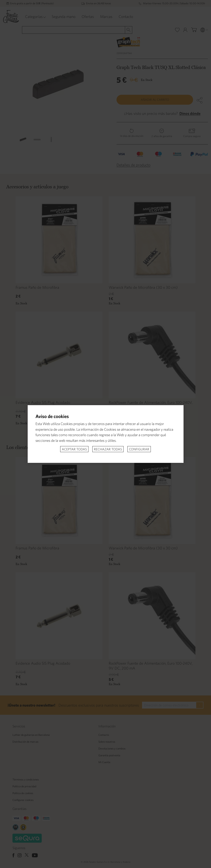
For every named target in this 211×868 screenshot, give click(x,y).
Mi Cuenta (104, 762)
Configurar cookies (23, 800)
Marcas (106, 16)
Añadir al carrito (155, 100)
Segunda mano (64, 16)
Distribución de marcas (25, 742)
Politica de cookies (23, 793)
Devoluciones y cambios (112, 748)
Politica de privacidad (24, 786)
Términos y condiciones (26, 779)
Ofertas (88, 16)
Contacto (126, 16)
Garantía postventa (109, 755)
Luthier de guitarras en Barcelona (31, 735)
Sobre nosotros (107, 742)
